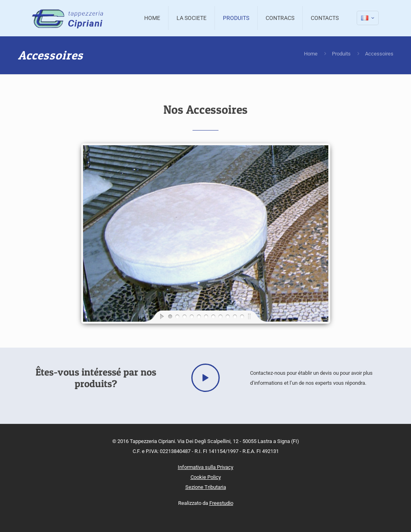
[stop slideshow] (256, 316)
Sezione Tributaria (206, 487)
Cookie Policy (206, 477)
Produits (341, 54)
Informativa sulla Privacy (205, 467)
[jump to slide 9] (227, 316)
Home (311, 54)
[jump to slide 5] (199, 316)
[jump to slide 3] (184, 316)
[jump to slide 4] (191, 316)
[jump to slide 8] (220, 316)
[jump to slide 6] (206, 316)
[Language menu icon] (368, 18)
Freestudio (221, 503)
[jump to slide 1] (170, 316)
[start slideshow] (155, 316)
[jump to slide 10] (234, 316)
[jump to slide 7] (213, 316)
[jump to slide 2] (177, 316)
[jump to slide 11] (242, 316)
